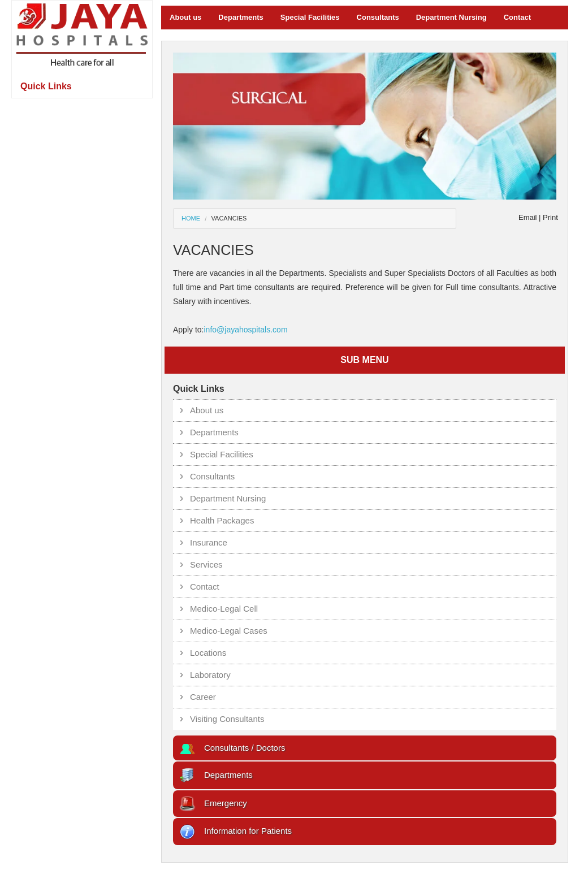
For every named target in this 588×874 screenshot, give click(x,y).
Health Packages (222, 520)
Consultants (378, 17)
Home (191, 218)
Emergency (213, 803)
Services (206, 564)
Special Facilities (310, 17)
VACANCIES (229, 218)
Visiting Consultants (227, 719)
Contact (517, 17)
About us (185, 17)
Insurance (209, 542)
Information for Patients (235, 831)
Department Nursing (451, 17)
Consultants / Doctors (232, 748)
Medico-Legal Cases (229, 631)
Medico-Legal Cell (224, 609)
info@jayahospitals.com (245, 330)
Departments (241, 17)
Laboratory (210, 675)
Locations (208, 653)
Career (203, 697)
